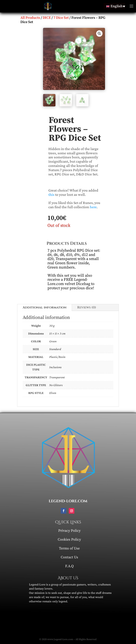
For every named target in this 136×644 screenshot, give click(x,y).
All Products (30, 18)
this (51, 194)
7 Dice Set (61, 18)
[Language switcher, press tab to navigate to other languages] (114, 6)
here (93, 207)
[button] (99, 34)
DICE (47, 18)
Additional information (45, 307)
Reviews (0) (87, 307)
